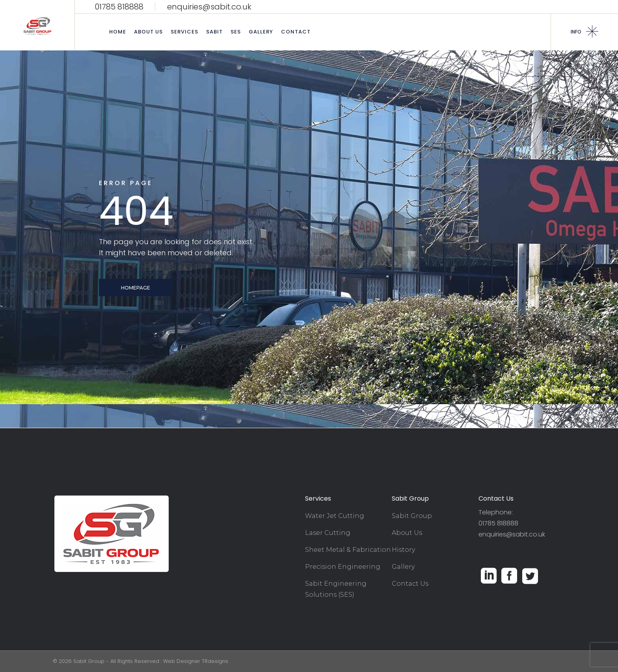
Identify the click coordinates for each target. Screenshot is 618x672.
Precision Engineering (343, 567)
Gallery (403, 567)
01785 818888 (119, 7)
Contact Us (410, 584)
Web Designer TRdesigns (196, 661)
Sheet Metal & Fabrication (348, 550)
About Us (407, 533)
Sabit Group (412, 516)
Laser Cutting (328, 533)
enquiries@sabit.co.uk (209, 7)
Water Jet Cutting (335, 516)
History (403, 550)
